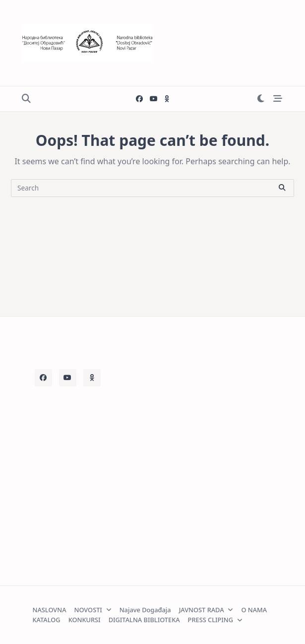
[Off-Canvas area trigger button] (278, 99)
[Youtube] (154, 99)
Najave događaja (145, 610)
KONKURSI (85, 620)
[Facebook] (139, 99)
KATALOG (47, 620)
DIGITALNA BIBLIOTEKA (144, 620)
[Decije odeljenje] (167, 99)
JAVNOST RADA (206, 610)
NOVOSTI (93, 610)
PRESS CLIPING (215, 620)
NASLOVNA (50, 610)
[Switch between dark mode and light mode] (261, 99)
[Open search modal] (26, 99)
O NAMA (254, 610)
